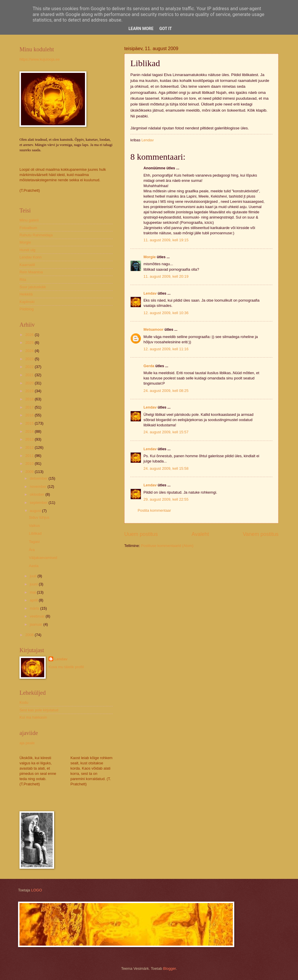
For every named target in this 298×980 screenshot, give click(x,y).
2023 (30, 359)
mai (33, 592)
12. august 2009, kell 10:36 (166, 313)
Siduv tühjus (39, 517)
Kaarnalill (27, 265)
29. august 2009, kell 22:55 (166, 499)
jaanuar (37, 624)
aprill (34, 600)
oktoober (38, 494)
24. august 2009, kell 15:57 (166, 432)
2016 (30, 415)
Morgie (150, 257)
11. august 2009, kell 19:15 (166, 240)
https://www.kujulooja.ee (40, 59)
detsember (39, 478)
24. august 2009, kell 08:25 (166, 391)
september (39, 503)
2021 (30, 375)
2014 (30, 431)
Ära (32, 550)
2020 (30, 383)
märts (35, 608)
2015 (30, 423)
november (39, 487)
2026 (30, 335)
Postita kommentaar (154, 510)
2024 (30, 351)
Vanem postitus (261, 534)
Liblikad (35, 533)
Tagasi (34, 542)
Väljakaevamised (43, 558)
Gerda (149, 366)
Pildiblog (27, 309)
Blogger (170, 968)
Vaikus (34, 526)
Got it (165, 29)
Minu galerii (29, 220)
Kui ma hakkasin (33, 717)
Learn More (141, 29)
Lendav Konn (31, 257)
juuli (33, 576)
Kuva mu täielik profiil (66, 667)
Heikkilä (26, 294)
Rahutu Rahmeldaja (36, 235)
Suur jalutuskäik (33, 287)
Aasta (34, 566)
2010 (30, 463)
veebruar (38, 616)
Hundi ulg (27, 250)
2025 (30, 343)
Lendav (150, 293)
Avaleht (200, 534)
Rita (23, 280)
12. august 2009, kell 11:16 (166, 349)
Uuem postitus (141, 534)
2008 (30, 635)
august (36, 511)
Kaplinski (27, 302)
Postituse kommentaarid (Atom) (167, 546)
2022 (30, 367)
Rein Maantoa (31, 272)
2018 (30, 399)
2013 (30, 439)
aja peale (27, 743)
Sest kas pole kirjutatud (39, 710)
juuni (34, 584)
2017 (30, 407)
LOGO (37, 890)
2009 (30, 472)
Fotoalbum (28, 228)
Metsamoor (154, 329)
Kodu (24, 702)
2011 (30, 456)
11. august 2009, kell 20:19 (166, 276)
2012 (30, 447)
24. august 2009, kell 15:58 (166, 468)
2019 (30, 391)
